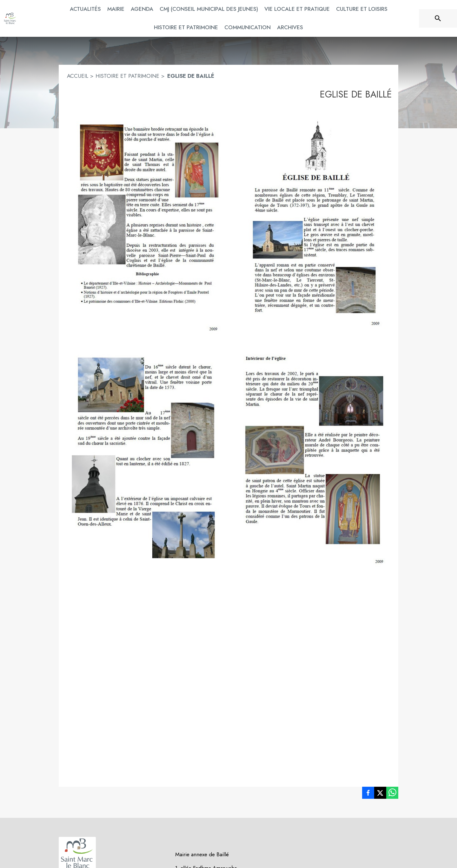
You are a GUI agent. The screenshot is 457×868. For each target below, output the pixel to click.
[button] (228, 223)
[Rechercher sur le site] (438, 18)
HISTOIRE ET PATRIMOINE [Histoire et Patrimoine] (127, 76)
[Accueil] (10, 18)
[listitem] (368, 794)
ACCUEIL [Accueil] (78, 76)
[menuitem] (85, 9)
